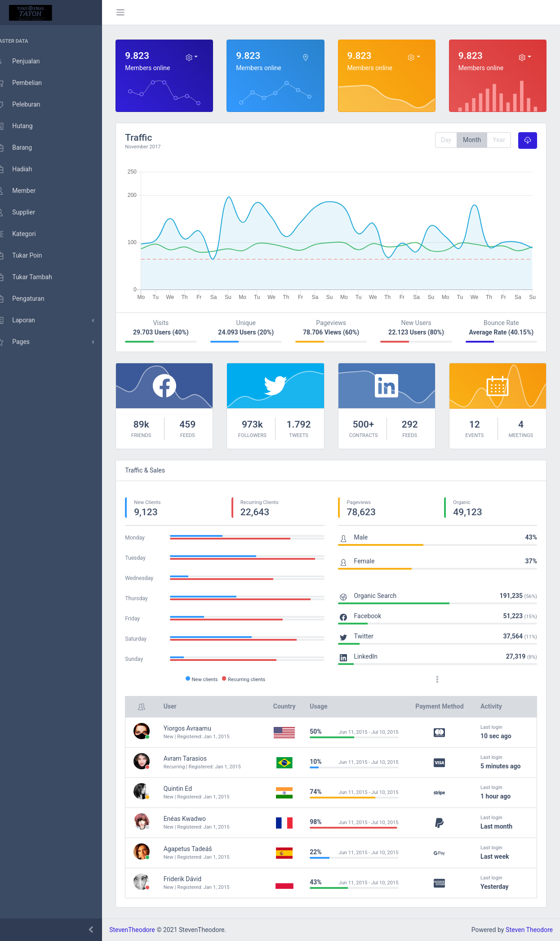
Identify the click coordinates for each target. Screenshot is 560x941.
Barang (22, 148)
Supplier (24, 213)
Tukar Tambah (33, 277)
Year (499, 140)
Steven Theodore (529, 930)
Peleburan (27, 105)
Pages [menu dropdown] (21, 342)
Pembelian (27, 83)
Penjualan (26, 62)
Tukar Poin (27, 256)
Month (472, 140)
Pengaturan (29, 299)
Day (446, 140)
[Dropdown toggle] (201, 57)
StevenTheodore (145, 930)
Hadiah (22, 169)
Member (24, 191)
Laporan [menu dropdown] (24, 321)
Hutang (23, 126)
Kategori (24, 234)
